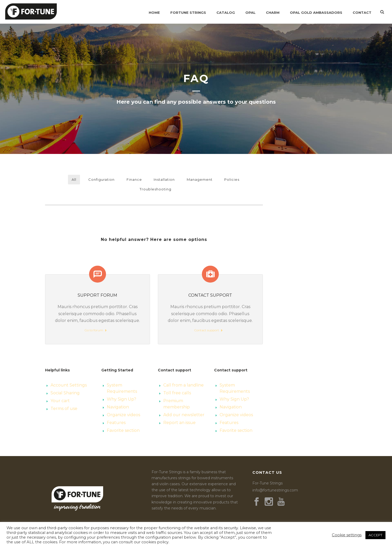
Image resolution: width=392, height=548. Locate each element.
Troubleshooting (155, 189)
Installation (164, 179)
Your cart (60, 401)
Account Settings (69, 385)
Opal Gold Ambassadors (316, 13)
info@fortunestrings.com (275, 490)
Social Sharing (65, 393)
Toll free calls (177, 393)
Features (116, 423)
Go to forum (96, 330)
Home (154, 13)
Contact (362, 13)
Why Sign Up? (122, 399)
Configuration (101, 179)
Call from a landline (183, 385)
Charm (273, 13)
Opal (250, 13)
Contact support (208, 330)
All (74, 179)
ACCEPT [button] (375, 535)
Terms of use (64, 409)
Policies (232, 179)
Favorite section (123, 430)
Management (200, 179)
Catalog (226, 13)
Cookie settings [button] (347, 535)
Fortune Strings (188, 13)
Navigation (118, 407)
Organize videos (123, 415)
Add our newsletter (184, 415)
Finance (134, 179)
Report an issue (179, 423)
